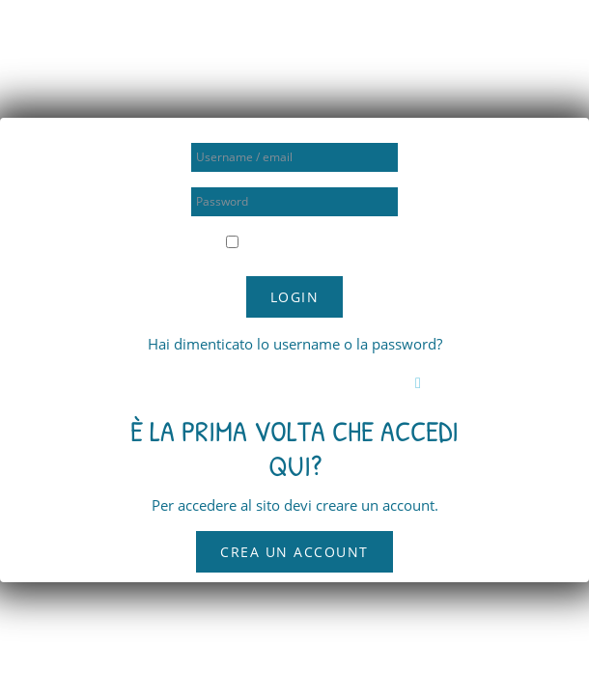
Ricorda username (303, 242)
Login (295, 297)
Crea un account (294, 552)
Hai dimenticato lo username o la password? (295, 344)
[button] (422, 383)
